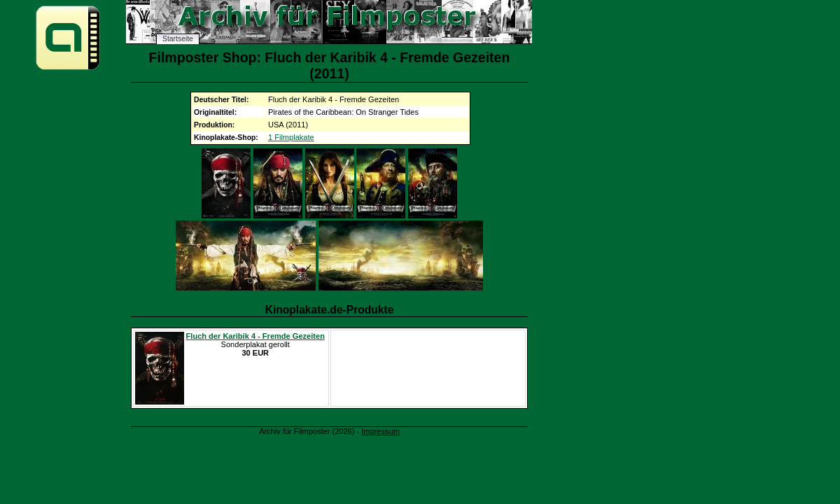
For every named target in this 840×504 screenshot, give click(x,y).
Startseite (178, 39)
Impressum (380, 431)
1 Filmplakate (291, 137)
